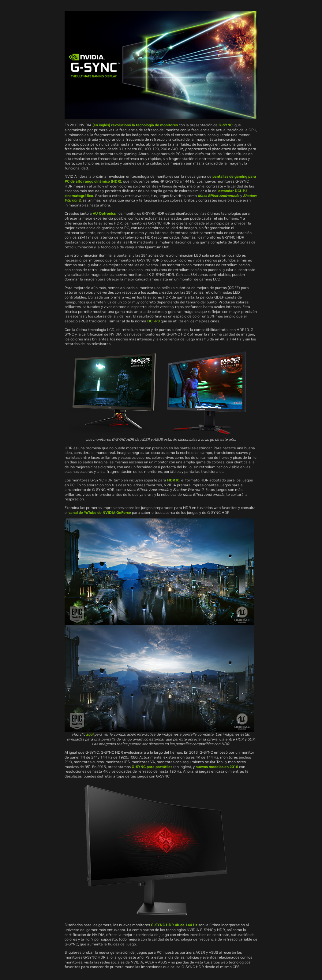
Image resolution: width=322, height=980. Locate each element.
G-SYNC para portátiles (152, 767)
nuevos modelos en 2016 (217, 767)
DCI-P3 (154, 321)
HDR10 (173, 480)
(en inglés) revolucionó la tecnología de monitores (135, 125)
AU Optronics (104, 213)
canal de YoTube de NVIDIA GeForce (100, 512)
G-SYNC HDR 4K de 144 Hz (174, 925)
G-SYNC (226, 125)
